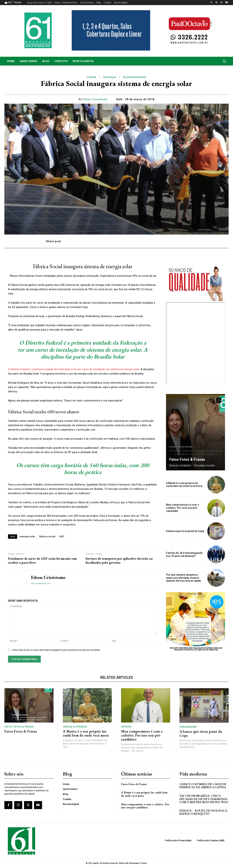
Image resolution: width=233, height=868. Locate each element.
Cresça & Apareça (75, 727)
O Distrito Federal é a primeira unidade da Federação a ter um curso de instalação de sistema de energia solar (74, 369)
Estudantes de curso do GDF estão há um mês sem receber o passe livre (42, 560)
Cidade (92, 77)
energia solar (27, 536)
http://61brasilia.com (41, 584)
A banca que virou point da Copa (185, 531)
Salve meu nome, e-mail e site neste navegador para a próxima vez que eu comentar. (56, 650)
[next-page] (219, 400)
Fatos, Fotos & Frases (19, 727)
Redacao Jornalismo (180, 466)
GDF (62, 536)
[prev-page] (212, 400)
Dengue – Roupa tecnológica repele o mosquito (203, 812)
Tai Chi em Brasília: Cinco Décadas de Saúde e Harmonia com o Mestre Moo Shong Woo (204, 799)
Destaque (110, 77)
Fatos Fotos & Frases (187, 459)
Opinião (126, 727)
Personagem (188, 727)
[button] (204, 61)
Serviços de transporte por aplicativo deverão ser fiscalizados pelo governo (119, 560)
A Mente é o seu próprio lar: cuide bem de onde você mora (184, 485)
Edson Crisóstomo (95, 99)
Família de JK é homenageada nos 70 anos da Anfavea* (184, 554)
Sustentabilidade (135, 77)
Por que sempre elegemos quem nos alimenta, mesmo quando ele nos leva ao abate (183, 578)
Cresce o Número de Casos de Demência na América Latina (203, 786)
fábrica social (47, 536)
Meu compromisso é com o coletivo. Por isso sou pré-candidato (183, 508)
